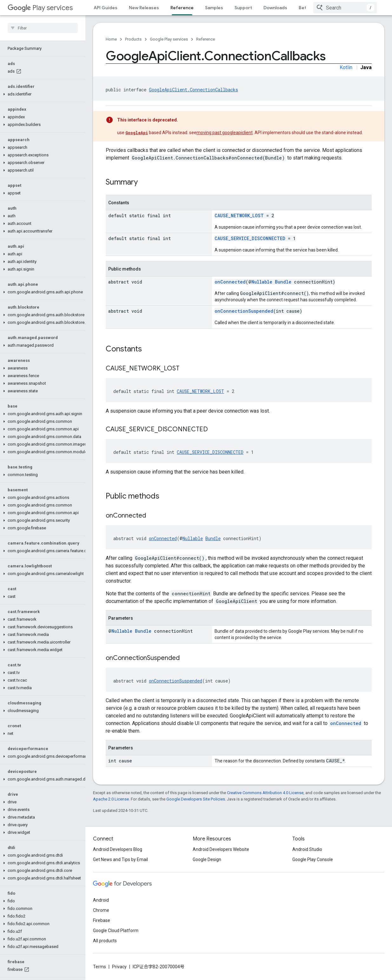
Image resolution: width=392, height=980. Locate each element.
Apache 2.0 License (111, 799)
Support (243, 8)
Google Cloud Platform (116, 931)
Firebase (102, 920)
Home (111, 39)
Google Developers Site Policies (196, 799)
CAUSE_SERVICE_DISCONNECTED (250, 238)
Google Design (207, 859)
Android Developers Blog (118, 849)
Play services (40, 8)
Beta (304, 8)
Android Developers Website (221, 849)
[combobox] (345, 8)
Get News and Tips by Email (120, 859)
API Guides (106, 8)
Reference (206, 39)
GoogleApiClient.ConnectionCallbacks (193, 90)
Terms (100, 967)
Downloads (275, 8)
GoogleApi (137, 133)
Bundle (283, 282)
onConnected (230, 282)
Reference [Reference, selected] (182, 8)
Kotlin (346, 67)
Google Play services (169, 39)
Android (101, 900)
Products (133, 39)
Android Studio (307, 849)
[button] (41, 79)
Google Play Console (313, 859)
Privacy (119, 967)
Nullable (262, 282)
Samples (214, 8)
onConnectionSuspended (244, 311)
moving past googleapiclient (225, 133)
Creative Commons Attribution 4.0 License (265, 793)
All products (105, 941)
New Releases (144, 8)
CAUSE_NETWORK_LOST (239, 216)
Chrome (101, 910)
